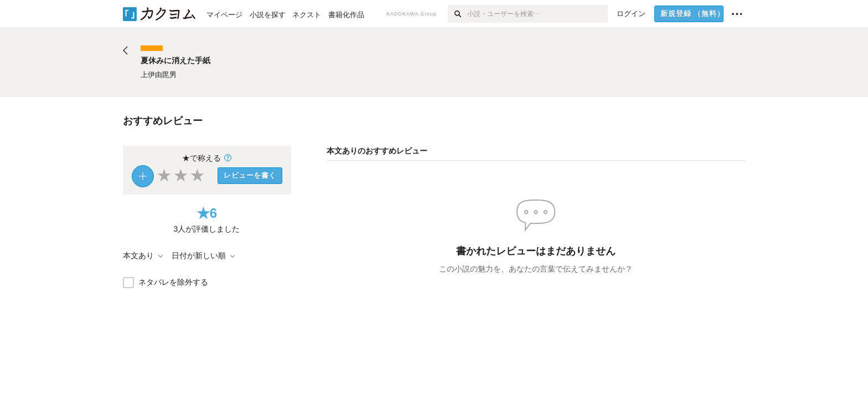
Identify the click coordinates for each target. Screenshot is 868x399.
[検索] (458, 14)
